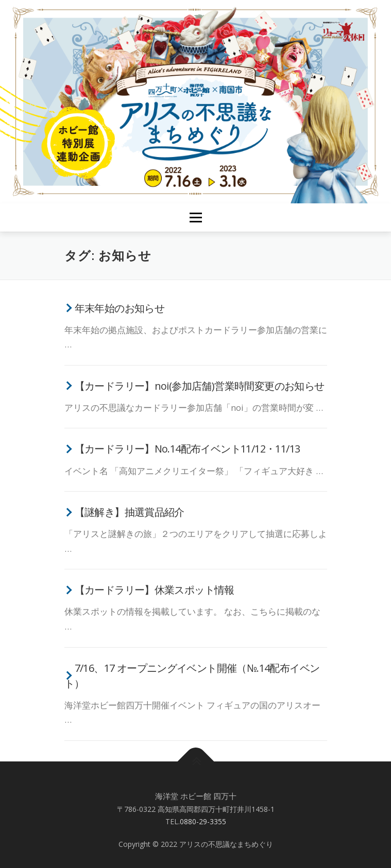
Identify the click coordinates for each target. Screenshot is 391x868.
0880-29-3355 (203, 821)
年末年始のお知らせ (120, 308)
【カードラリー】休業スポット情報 (155, 590)
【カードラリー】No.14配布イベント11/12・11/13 (188, 449)
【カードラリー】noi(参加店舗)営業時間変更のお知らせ (200, 386)
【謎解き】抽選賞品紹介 (130, 512)
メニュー (195, 218)
